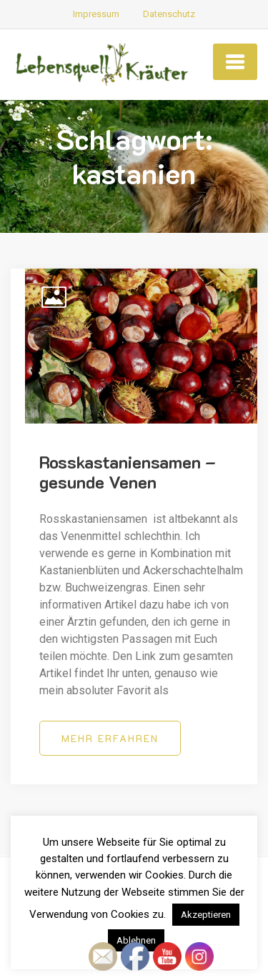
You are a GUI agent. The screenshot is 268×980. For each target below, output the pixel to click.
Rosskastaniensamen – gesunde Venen (128, 472)
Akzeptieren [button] (206, 915)
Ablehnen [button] (136, 940)
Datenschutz (169, 14)
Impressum (96, 14)
